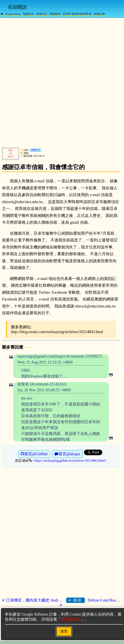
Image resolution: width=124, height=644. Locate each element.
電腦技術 (28, 14)
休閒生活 (41, 14)
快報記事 (99, 14)
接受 (64, 631)
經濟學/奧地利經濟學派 (77, 14)
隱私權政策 (71, 619)
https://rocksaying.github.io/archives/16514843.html (70, 461)
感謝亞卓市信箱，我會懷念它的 (43, 167)
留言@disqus (67, 454)
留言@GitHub (34, 454)
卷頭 (76, 600)
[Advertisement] (62, 82)
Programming (13, 14)
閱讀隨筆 (55, 14)
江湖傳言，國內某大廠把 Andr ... (33, 600)
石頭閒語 (17, 7)
